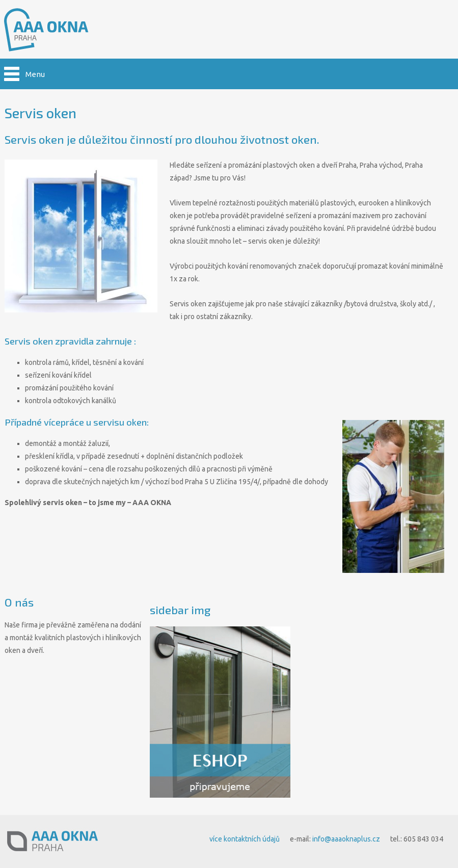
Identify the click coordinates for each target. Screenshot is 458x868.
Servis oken (41, 113)
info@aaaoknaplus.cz (346, 839)
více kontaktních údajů (245, 839)
